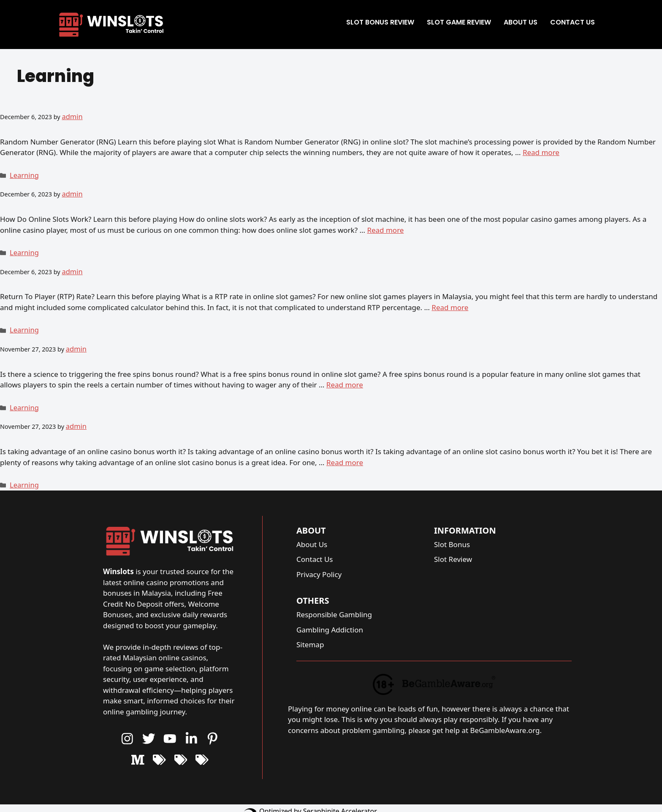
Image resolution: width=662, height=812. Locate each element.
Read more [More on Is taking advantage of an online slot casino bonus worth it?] (345, 451)
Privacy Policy (319, 561)
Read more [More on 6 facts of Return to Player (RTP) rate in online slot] (450, 301)
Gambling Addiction (330, 617)
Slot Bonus (452, 531)
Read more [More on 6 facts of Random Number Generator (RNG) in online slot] (541, 151)
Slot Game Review (459, 22)
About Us (521, 22)
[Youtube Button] (149, 726)
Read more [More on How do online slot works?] (385, 226)
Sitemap (310, 632)
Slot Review (453, 546)
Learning (22, 173)
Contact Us (572, 22)
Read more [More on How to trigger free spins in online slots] (345, 376)
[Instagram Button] (127, 726)
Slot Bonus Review (380, 22)
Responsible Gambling (334, 602)
